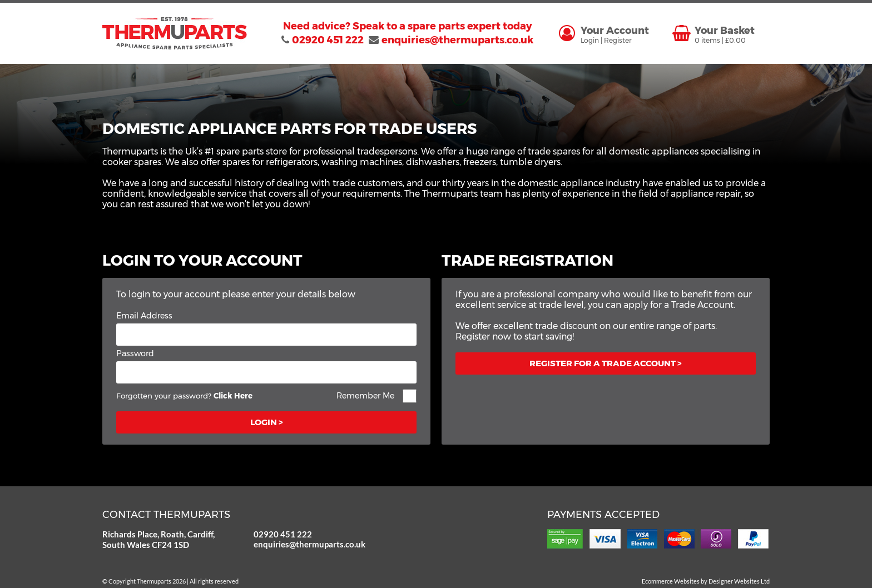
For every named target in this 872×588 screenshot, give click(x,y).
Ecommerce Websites (671, 581)
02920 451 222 (283, 534)
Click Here (233, 396)
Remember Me (365, 396)
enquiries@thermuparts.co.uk (302, 544)
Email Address (144, 316)
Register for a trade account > (606, 363)
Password (135, 353)
